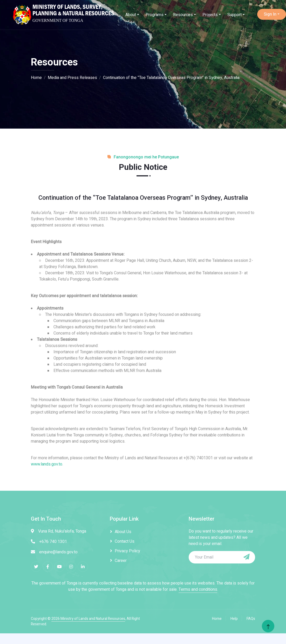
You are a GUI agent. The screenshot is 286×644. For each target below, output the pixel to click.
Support (234, 15)
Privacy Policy (127, 551)
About (131, 15)
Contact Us (125, 541)
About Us (123, 532)
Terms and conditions (198, 589)
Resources (183, 15)
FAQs (251, 619)
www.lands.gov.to (47, 488)
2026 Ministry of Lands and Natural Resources (88, 619)
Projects (210, 15)
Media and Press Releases (72, 78)
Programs (155, 15)
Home (36, 78)
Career (121, 561)
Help (234, 619)
